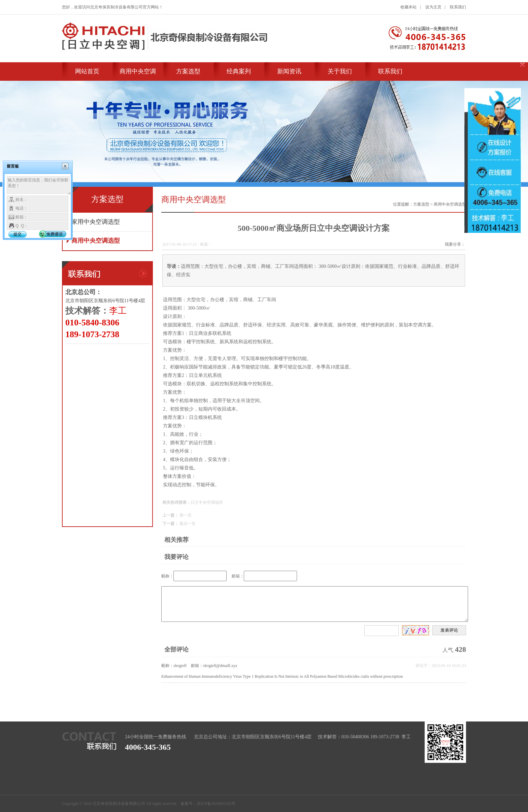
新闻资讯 (289, 71)
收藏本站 (408, 7)
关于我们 (340, 71)
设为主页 (433, 7)
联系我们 (458, 7)
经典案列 (239, 71)
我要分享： (455, 244)
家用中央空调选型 (96, 222)
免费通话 (55, 234)
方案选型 (188, 71)
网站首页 (87, 71)
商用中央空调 (138, 71)
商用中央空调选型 (96, 241)
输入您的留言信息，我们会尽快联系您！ (39, 186)
